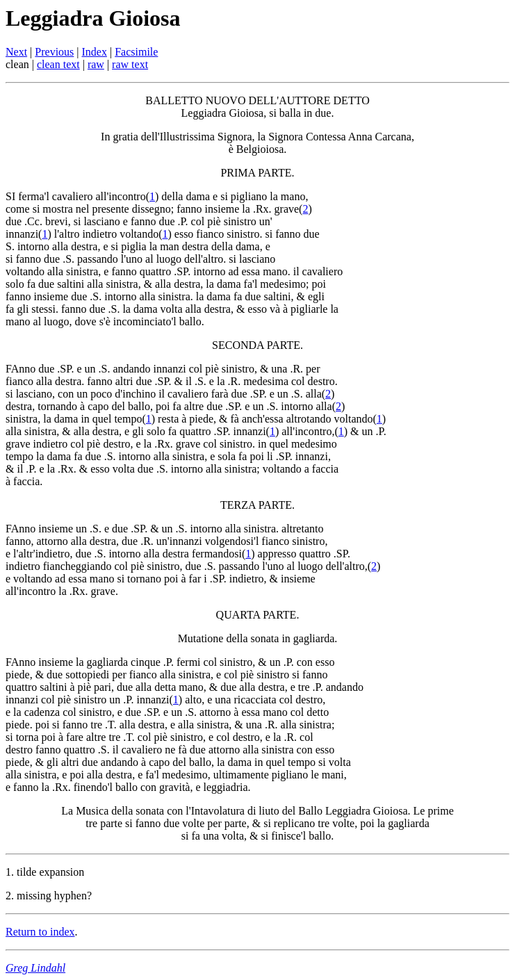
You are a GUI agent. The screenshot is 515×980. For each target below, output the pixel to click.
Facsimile (136, 52)
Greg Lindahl (35, 968)
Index (95, 52)
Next (16, 52)
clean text (58, 64)
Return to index (40, 932)
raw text (130, 64)
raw (96, 64)
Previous (54, 52)
